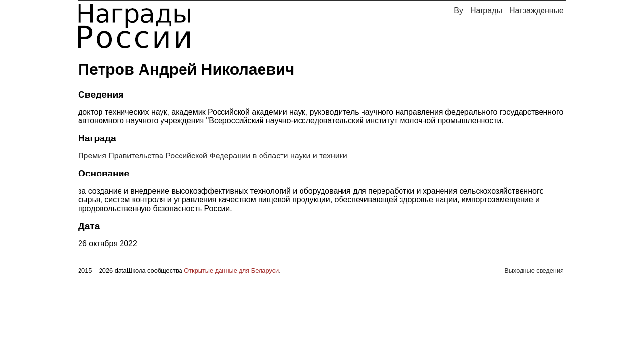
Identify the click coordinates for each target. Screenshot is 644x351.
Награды (486, 10)
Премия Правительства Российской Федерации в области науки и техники (213, 156)
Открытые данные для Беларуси (231, 270)
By (458, 10)
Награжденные (536, 10)
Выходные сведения (534, 270)
